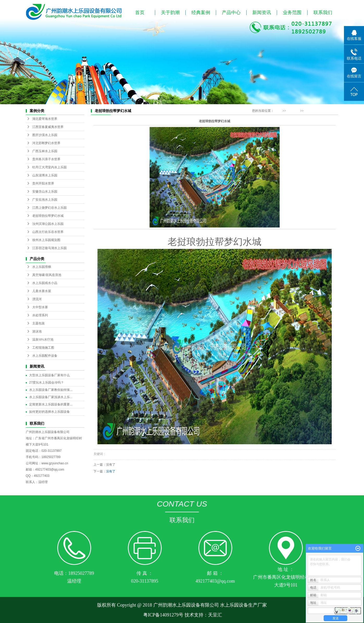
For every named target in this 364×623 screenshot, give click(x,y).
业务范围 (292, 13)
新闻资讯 (262, 13)
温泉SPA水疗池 (43, 340)
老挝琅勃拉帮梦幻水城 (48, 216)
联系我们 (323, 13)
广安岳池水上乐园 (45, 200)
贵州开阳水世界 (43, 183)
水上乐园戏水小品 (45, 283)
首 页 (278, 111)
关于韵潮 (170, 13)
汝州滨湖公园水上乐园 (48, 224)
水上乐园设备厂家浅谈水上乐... (51, 397)
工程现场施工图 (43, 348)
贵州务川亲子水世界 (46, 159)
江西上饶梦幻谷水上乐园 (49, 208)
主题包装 (39, 323)
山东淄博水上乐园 (45, 175)
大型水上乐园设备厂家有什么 (49, 375)
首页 (140, 13)
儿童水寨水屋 (42, 291)
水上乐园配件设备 (45, 356)
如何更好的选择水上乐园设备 (49, 412)
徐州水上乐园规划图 (46, 240)
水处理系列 (40, 315)
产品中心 (231, 13)
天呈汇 (215, 615)
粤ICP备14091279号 (163, 615)
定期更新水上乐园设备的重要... (51, 404)
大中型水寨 (40, 307)
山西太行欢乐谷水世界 (48, 232)
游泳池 (37, 331)
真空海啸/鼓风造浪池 (47, 275)
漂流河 (37, 299)
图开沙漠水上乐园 (45, 135)
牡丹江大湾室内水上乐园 (49, 167)
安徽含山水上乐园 (45, 192)
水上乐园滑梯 (42, 267)
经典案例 (201, 13)
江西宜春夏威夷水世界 (48, 127)
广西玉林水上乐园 (45, 151)
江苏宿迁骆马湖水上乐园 (49, 248)
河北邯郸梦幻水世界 (46, 143)
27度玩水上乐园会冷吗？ (46, 383)
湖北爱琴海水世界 (45, 119)
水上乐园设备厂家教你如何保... (51, 390)
